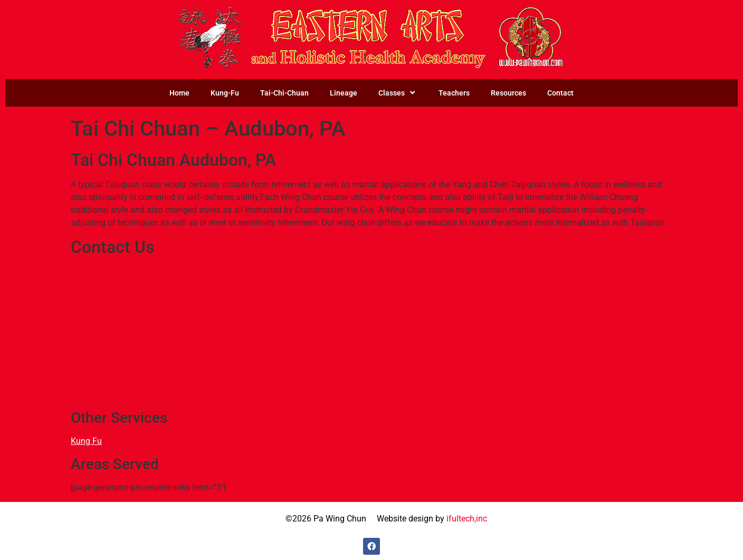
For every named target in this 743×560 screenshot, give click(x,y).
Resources (508, 93)
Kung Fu (86, 441)
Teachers (454, 93)
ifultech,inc (467, 519)
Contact (560, 93)
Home (179, 93)
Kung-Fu (225, 93)
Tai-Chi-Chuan (284, 93)
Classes (398, 93)
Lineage (344, 93)
